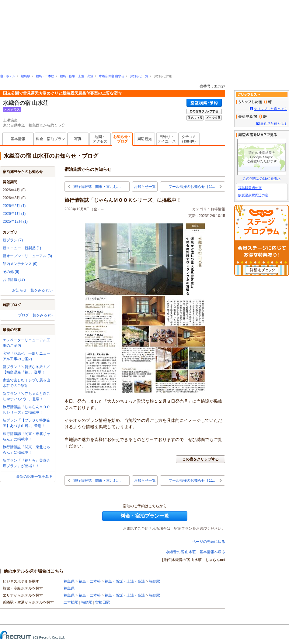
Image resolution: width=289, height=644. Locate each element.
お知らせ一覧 (139, 76)
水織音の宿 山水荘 (111, 76)
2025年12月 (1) (15, 222)
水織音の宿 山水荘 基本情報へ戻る (195, 552)
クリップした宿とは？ (270, 109)
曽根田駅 (103, 602)
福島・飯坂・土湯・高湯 (77, 76)
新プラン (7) (13, 240)
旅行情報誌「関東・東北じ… (97, 187)
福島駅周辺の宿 (250, 188)
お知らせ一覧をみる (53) (32, 290)
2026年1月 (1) (14, 214)
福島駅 (155, 581)
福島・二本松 (45, 76)
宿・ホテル (8, 76)
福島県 (26, 76)
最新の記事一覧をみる (34, 477)
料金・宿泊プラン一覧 (145, 516)
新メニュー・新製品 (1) (22, 248)
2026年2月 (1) (14, 206)
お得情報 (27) (14, 280)
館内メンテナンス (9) (20, 264)
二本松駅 (71, 602)
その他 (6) (11, 272)
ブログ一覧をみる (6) (35, 315)
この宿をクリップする (200, 459)
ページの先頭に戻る (209, 542)
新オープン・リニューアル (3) (27, 256)
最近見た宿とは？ (274, 123)
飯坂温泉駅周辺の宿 (253, 195)
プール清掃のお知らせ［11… (192, 187)
